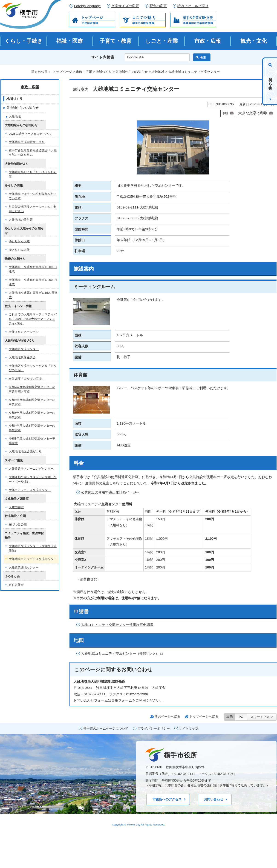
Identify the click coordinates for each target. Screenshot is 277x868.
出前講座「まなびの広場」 (27, 379)
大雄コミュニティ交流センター (30, 490)
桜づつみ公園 (18, 524)
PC (241, 717)
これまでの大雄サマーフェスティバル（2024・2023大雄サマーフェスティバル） (33, 319)
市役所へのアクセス (167, 799)
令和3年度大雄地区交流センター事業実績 (32, 441)
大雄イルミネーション (24, 332)
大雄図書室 (16, 507)
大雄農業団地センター (24, 567)
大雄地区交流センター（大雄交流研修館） (33, 548)
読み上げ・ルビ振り (193, 6)
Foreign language (87, 6)
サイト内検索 (103, 57)
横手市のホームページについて (106, 729)
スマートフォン (262, 717)
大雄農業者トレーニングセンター (31, 469)
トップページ (62, 72)
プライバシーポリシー (154, 729)
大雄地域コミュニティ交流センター (122, 653)
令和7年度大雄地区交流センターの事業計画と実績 (32, 389)
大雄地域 (158, 72)
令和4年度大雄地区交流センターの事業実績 (32, 428)
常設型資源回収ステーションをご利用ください (33, 209)
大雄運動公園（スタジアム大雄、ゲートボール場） (33, 479)
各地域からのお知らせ (132, 72)
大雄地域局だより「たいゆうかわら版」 (33, 174)
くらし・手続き (24, 41)
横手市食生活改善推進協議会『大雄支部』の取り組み (33, 153)
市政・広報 (208, 41)
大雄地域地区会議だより (25, 451)
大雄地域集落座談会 (22, 357)
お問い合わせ (214, 799)
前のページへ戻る (167, 717)
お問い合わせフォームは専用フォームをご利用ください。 (118, 700)
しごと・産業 (162, 41)
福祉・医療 (70, 41)
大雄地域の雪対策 (21, 220)
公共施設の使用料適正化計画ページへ (110, 492)
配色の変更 (158, 6)
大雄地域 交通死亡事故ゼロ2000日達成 (33, 282)
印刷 (225, 113)
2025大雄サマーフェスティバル (30, 134)
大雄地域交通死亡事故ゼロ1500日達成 (33, 295)
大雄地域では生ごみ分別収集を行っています (33, 196)
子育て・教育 (116, 41)
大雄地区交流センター (24, 349)
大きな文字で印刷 (253, 113)
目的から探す (270, 81)
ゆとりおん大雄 (19, 241)
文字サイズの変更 (125, 6)
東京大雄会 (16, 585)
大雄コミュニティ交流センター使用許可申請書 (117, 625)
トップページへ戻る (204, 717)
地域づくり (104, 72)
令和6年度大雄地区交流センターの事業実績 (32, 402)
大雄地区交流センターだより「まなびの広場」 (33, 368)
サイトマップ (189, 729)
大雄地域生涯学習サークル (27, 142)
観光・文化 (254, 41)
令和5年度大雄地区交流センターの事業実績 (32, 415)
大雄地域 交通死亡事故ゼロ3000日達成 (33, 269)
